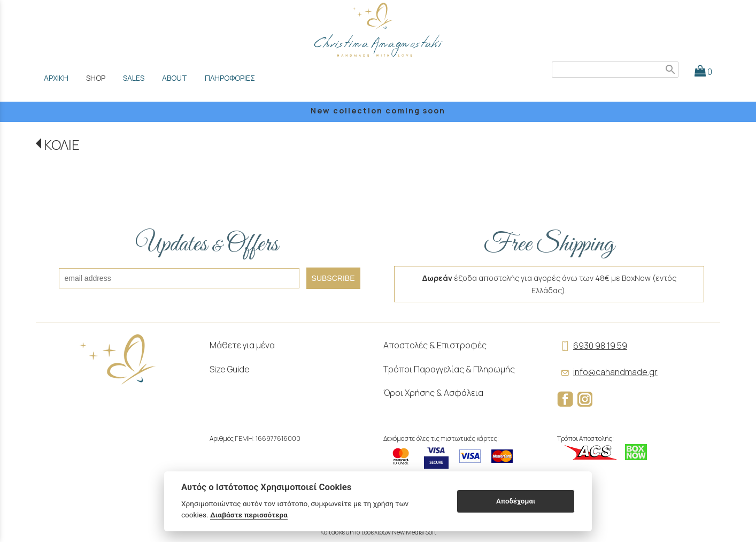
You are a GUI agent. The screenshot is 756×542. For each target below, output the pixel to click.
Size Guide (230, 369)
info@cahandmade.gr (607, 372)
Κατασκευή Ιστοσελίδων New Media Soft (378, 532)
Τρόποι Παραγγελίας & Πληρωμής (449, 369)
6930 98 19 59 (592, 346)
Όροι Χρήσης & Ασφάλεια (433, 393)
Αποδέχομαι (516, 501)
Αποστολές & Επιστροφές (435, 345)
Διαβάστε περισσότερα (249, 515)
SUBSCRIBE (333, 278)
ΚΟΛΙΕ (62, 145)
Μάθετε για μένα (242, 345)
